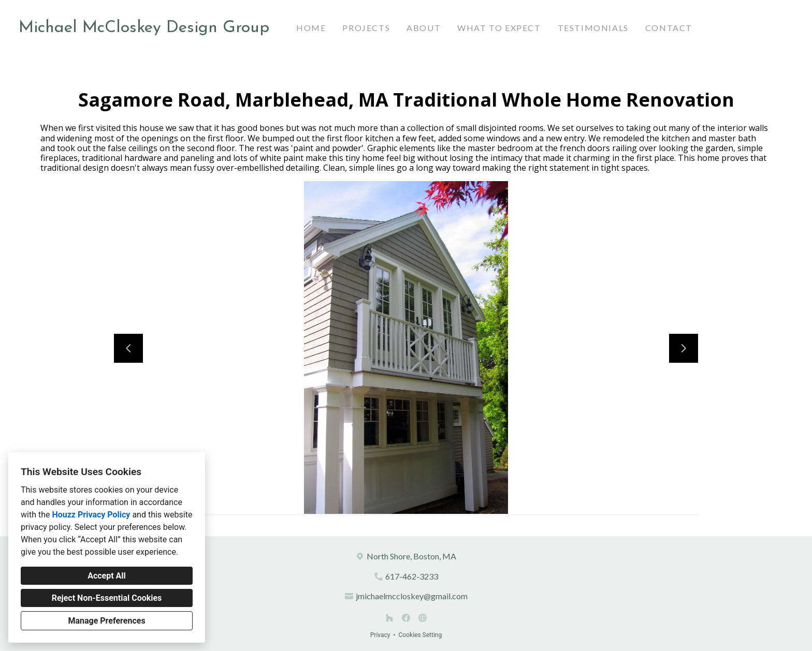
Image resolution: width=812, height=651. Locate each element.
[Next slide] (684, 348)
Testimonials (593, 28)
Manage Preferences (106, 621)
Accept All (107, 576)
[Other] (423, 618)
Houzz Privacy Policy (91, 515)
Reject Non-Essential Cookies (107, 598)
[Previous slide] (128, 348)
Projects (366, 28)
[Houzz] (389, 618)
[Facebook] (406, 618)
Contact (669, 28)
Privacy (380, 635)
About (424, 28)
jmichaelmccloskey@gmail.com (412, 596)
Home (311, 28)
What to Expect (499, 28)
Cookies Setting (421, 635)
